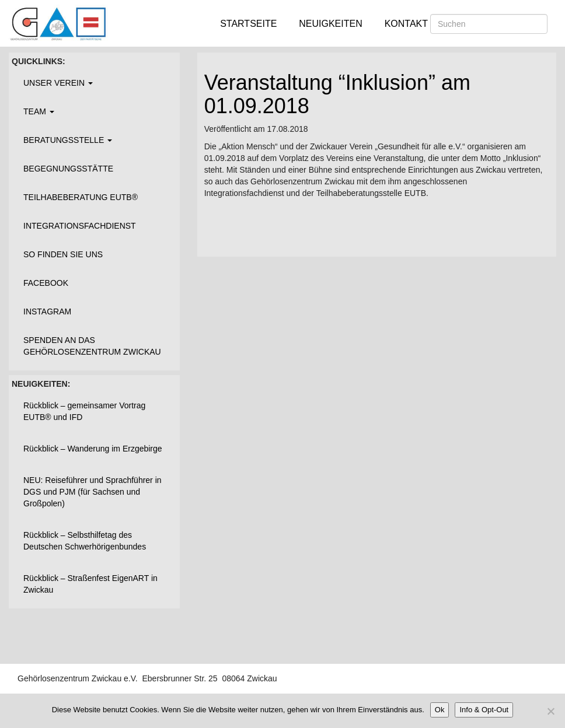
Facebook (46, 283)
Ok (440, 710)
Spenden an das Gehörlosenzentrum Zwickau (92, 346)
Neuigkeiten (330, 24)
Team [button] (39, 111)
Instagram (47, 311)
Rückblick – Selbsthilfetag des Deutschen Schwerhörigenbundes (85, 541)
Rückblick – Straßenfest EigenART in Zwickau (90, 584)
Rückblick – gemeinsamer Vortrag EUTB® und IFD (84, 411)
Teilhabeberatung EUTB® (81, 197)
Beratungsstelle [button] (68, 140)
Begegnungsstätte (68, 169)
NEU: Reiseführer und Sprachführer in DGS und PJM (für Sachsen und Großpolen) (93, 492)
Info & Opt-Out (484, 710)
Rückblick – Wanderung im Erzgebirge (93, 449)
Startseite (248, 24)
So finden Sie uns (63, 254)
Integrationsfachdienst (80, 226)
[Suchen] (489, 24)
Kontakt (406, 24)
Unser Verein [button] (58, 83)
